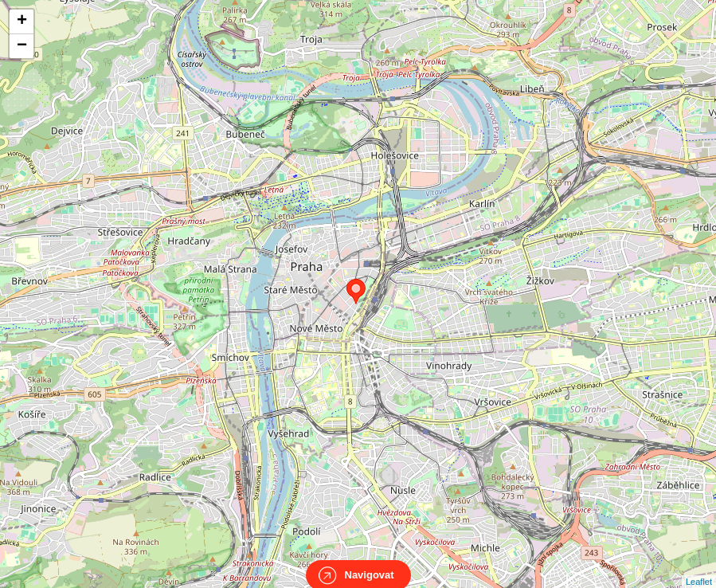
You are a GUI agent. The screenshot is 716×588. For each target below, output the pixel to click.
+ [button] (22, 22)
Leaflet (699, 567)
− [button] (22, 46)
